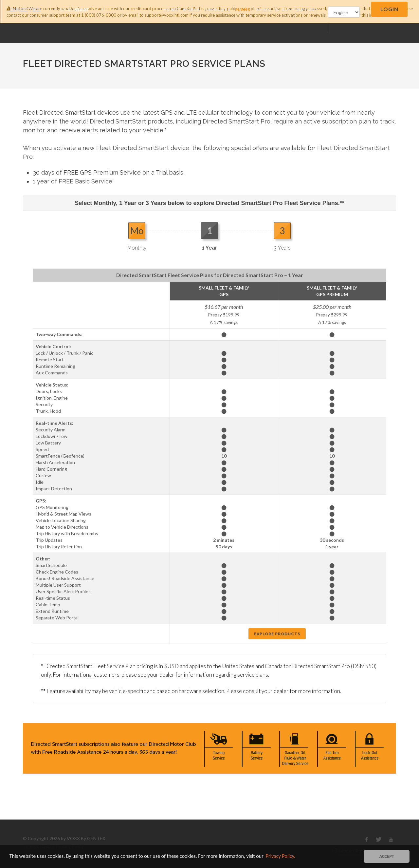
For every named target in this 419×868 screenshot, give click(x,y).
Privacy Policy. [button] (281, 856)
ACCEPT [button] (387, 856)
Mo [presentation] (137, 231)
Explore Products (277, 634)
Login (389, 9)
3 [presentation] (282, 231)
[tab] (137, 236)
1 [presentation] (209, 231)
